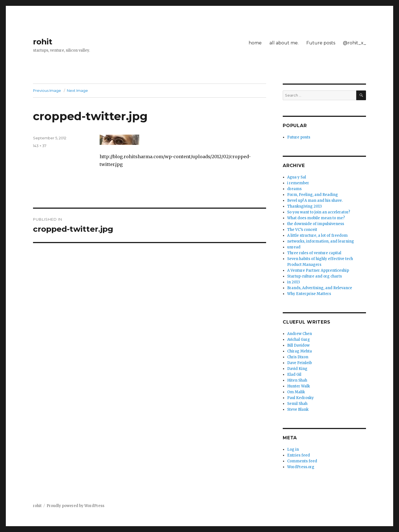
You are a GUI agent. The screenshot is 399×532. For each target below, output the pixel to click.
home (255, 43)
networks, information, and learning (321, 241)
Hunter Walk (299, 386)
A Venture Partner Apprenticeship (318, 270)
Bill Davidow (298, 345)
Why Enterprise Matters (309, 294)
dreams (294, 189)
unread (294, 247)
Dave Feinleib (300, 363)
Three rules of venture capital (314, 253)
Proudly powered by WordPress (75, 506)
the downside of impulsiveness (316, 224)
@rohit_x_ (354, 43)
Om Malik (296, 392)
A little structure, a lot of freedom (317, 235)
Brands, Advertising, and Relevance (320, 288)
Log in (293, 449)
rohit (43, 42)
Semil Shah (297, 404)
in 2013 (294, 282)
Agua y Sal (297, 177)
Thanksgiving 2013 (305, 206)
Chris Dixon (298, 357)
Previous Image (47, 90)
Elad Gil (294, 375)
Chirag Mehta (300, 351)
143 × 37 (40, 146)
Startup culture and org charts (315, 276)
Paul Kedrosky (300, 398)
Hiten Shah (297, 380)
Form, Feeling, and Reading (313, 195)
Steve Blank (298, 409)
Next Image (77, 90)
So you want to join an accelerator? (319, 212)
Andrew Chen (300, 334)
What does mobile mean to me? (316, 218)
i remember (298, 183)
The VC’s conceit (302, 230)
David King (297, 369)
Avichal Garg (299, 340)
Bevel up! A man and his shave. (315, 201)
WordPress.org (301, 467)
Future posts (321, 43)
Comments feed (302, 461)
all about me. (284, 43)
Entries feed (299, 455)
